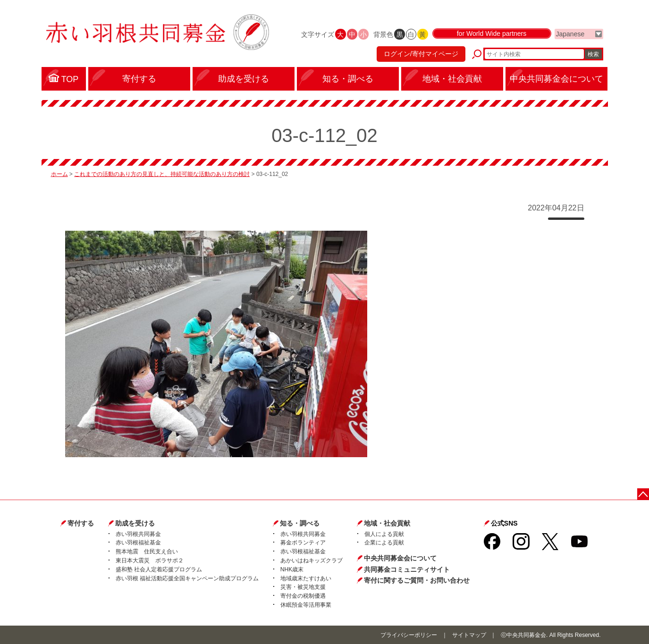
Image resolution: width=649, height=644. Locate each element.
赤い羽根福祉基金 (138, 543)
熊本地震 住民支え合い (147, 552)
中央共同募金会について (400, 558)
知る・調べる (300, 523)
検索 (593, 54)
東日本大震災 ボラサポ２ (150, 560)
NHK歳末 (292, 569)
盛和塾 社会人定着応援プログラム (159, 569)
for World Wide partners (492, 34)
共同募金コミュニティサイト (407, 569)
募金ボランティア (303, 543)
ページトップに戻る (643, 494)
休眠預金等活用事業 (306, 605)
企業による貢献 (384, 543)
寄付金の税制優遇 (303, 596)
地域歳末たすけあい (306, 578)
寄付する (81, 523)
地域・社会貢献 (387, 523)
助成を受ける (135, 523)
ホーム (59, 174)
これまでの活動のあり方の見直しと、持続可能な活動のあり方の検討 (162, 174)
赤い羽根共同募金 (138, 534)
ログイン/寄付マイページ (421, 54)
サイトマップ (469, 635)
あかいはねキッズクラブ (312, 560)
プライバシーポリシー (409, 635)
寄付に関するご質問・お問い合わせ (417, 580)
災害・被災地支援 (303, 587)
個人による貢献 (384, 534)
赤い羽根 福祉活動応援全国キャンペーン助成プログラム (187, 578)
